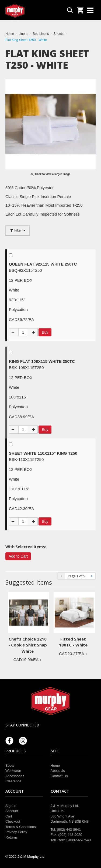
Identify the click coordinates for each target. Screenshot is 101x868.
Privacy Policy (16, 832)
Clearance (13, 781)
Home (55, 765)
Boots (10, 765)
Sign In (11, 806)
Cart (9, 816)
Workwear (13, 771)
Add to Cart (18, 556)
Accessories (15, 776)
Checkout (13, 821)
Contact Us (59, 776)
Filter (18, 230)
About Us (58, 771)
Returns (12, 837)
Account (12, 811)
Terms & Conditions (21, 827)
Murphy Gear (28, 11)
